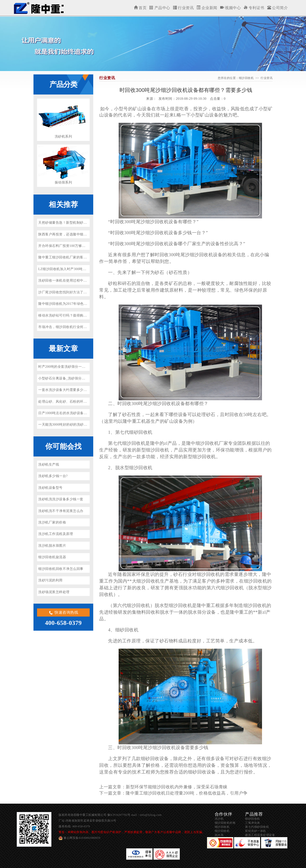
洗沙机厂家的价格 (52, 522)
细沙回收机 (38, 8)
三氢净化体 (253, 823)
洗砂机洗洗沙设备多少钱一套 (61, 499)
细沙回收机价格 (225, 823)
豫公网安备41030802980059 (82, 838)
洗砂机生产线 (49, 465)
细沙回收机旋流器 (52, 557)
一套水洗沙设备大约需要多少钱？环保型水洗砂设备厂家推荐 (85, 390)
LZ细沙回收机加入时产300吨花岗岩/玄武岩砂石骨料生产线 (84, 269)
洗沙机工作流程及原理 (56, 534)
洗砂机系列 (63, 136)
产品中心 (160, 8)
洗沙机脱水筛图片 (52, 546)
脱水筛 (219, 835)
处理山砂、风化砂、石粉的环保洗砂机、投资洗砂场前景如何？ (87, 402)
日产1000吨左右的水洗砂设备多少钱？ (68, 413)
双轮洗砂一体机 (256, 831)
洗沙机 (219, 819)
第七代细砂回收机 (257, 827)
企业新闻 (207, 8)
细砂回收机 (253, 819)
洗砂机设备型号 (50, 488)
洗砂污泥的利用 (50, 580)
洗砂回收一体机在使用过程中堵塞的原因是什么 (75, 281)
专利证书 (254, 8)
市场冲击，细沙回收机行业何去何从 (66, 327)
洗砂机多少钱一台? (53, 476)
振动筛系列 (63, 182)
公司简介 (278, 8)
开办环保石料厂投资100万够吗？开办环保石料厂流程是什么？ (86, 246)
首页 (140, 8)
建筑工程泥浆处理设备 (260, 835)
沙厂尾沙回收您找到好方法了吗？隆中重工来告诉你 (78, 292)
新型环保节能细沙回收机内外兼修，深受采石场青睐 (177, 787)
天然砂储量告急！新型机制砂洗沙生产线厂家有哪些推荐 (82, 223)
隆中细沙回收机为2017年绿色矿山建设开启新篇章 (76, 304)
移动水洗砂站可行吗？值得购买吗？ (66, 315)
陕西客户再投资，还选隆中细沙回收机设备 (71, 234)
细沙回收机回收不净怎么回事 (61, 569)
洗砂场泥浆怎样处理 (54, 592)
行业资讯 (183, 8)
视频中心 (231, 8)
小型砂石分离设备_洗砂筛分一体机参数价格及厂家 (77, 378)
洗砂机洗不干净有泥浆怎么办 (61, 511)
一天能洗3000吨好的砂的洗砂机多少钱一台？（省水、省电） (85, 425)
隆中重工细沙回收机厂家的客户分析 (66, 257)
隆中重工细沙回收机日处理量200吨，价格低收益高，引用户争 (187, 793)
